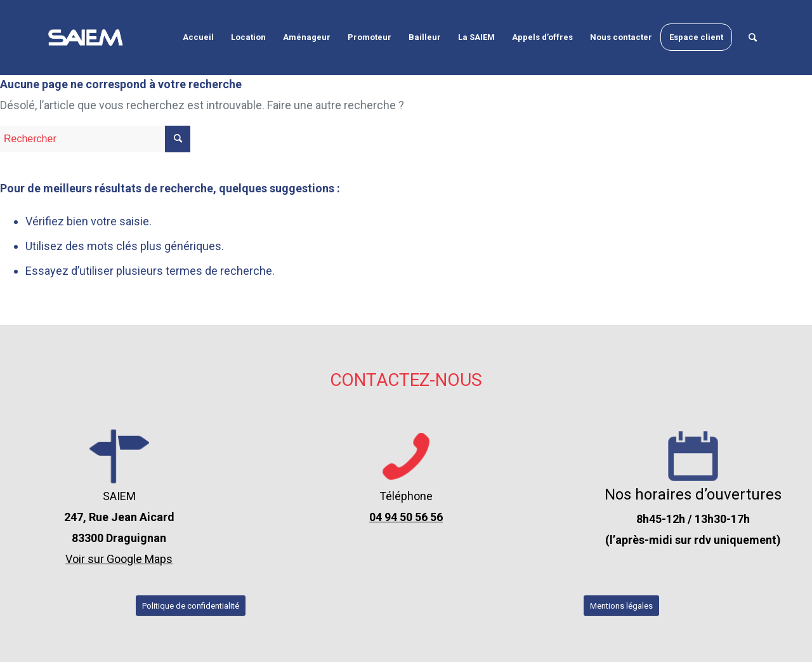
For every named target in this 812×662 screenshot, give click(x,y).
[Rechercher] (753, 37)
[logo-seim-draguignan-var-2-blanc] (86, 37)
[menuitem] (198, 37)
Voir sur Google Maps (119, 559)
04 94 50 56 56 (406, 517)
